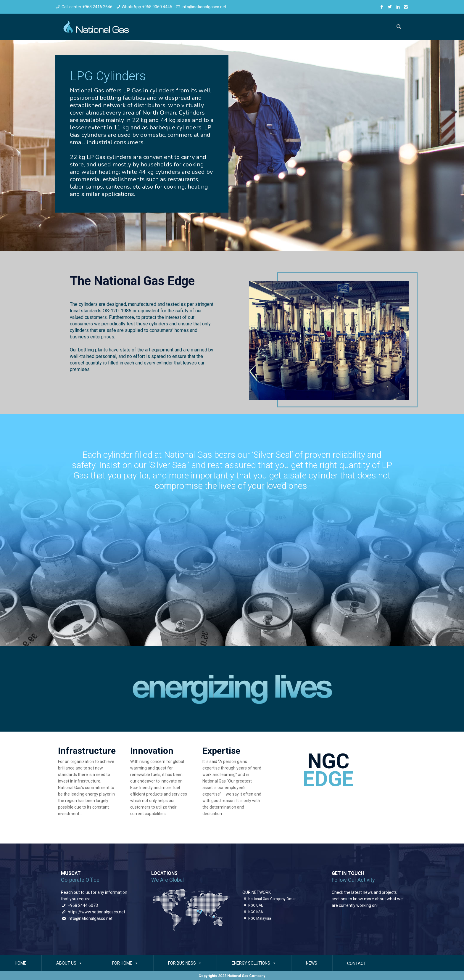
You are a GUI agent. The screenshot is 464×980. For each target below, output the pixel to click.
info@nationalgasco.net (204, 7)
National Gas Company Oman (272, 899)
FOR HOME (125, 963)
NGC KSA (256, 912)
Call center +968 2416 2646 (87, 7)
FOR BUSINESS (185, 963)
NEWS (312, 963)
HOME (21, 963)
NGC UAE (256, 905)
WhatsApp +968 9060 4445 (147, 7)
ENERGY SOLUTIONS (254, 963)
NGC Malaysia (260, 918)
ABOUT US (69, 963)
